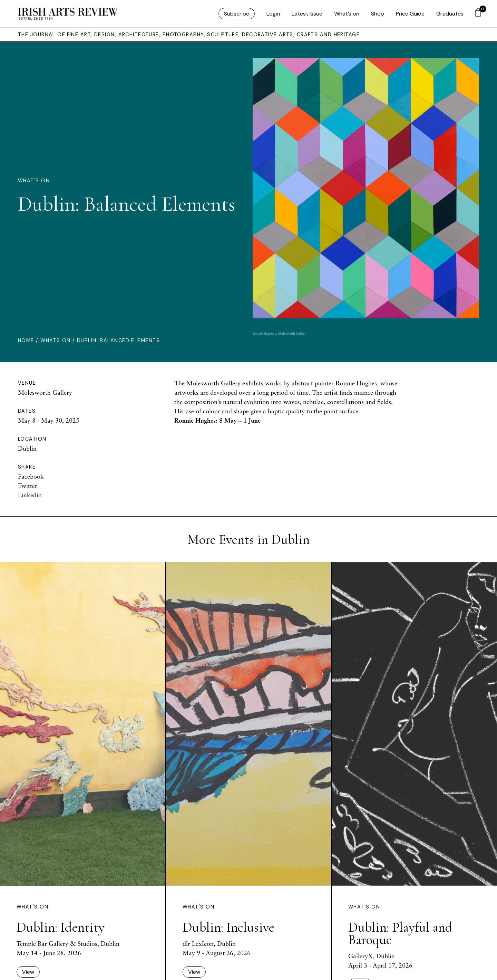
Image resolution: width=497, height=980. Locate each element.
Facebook (31, 476)
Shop (378, 14)
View (28, 972)
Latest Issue (307, 14)
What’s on (347, 14)
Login (273, 14)
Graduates (450, 14)
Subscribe (237, 14)
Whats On (56, 340)
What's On (34, 181)
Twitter (28, 486)
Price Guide (410, 14)
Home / (29, 340)
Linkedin (30, 495)
